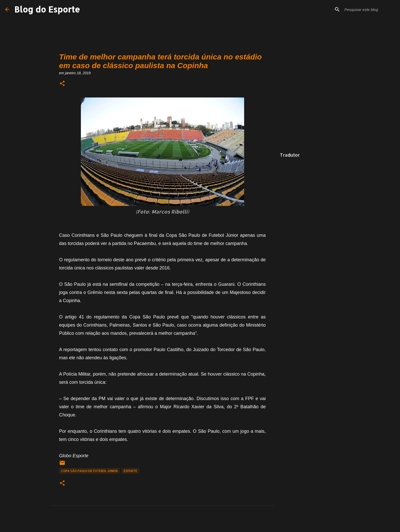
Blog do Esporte (47, 9)
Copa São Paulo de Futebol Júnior (90, 471)
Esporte (130, 471)
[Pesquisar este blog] (369, 9)
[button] (62, 84)
